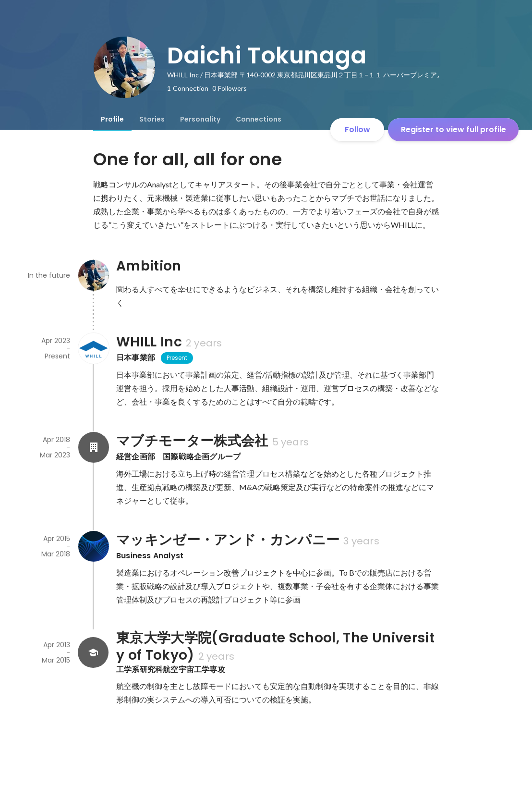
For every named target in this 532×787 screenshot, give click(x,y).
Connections (259, 119)
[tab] (112, 119)
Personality (200, 119)
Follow (357, 129)
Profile (112, 119)
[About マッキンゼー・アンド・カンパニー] (93, 546)
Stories (152, 119)
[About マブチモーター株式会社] (93, 447)
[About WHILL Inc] (93, 348)
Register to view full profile (453, 129)
